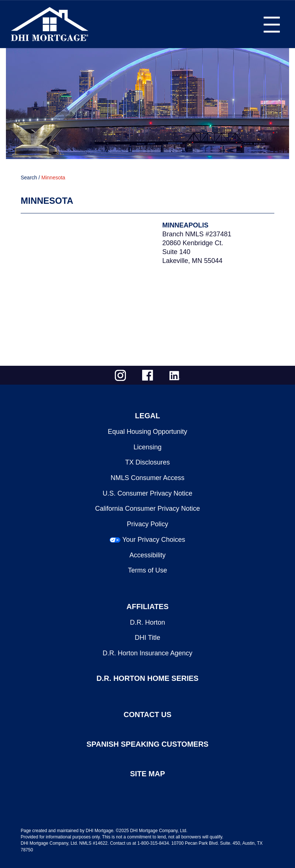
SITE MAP (147, 774)
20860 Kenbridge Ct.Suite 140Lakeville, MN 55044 (193, 252)
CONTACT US (148, 715)
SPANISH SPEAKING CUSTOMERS (147, 744)
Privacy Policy (147, 524)
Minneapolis (186, 225)
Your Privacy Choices (154, 540)
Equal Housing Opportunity (147, 432)
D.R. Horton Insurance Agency (147, 653)
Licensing (147, 447)
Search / (30, 178)
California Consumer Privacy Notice (147, 509)
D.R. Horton (147, 622)
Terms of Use (147, 570)
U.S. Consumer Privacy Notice (147, 493)
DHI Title (147, 638)
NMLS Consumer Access (147, 478)
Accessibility (147, 555)
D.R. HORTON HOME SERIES (147, 678)
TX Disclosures (147, 462)
